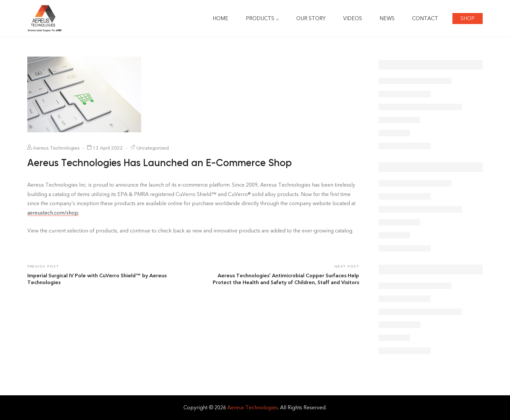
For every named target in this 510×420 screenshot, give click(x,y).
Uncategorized (153, 148)
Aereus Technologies (253, 407)
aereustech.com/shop (53, 213)
